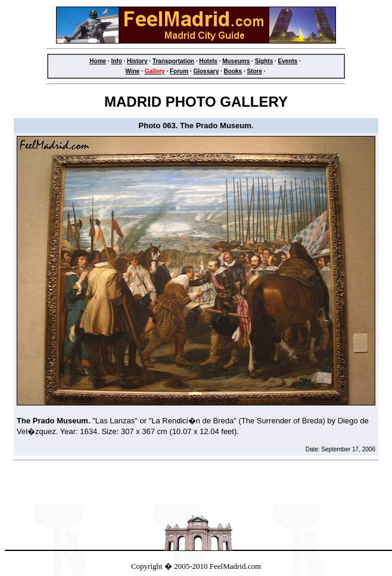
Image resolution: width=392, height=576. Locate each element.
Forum (179, 71)
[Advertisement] (196, 486)
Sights (264, 61)
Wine (133, 71)
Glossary (206, 71)
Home (98, 61)
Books (233, 71)
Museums (236, 61)
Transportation (173, 61)
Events (288, 61)
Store (255, 71)
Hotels (208, 61)
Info (116, 61)
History (137, 61)
